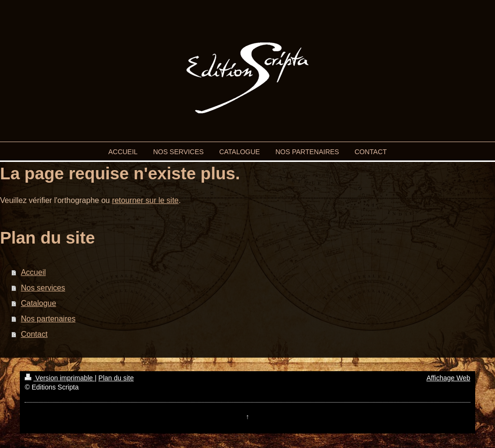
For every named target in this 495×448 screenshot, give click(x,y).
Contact (34, 334)
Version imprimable (60, 378)
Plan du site (116, 378)
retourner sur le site (146, 200)
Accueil (33, 272)
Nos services (43, 288)
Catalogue (38, 303)
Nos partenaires (48, 319)
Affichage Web (448, 378)
